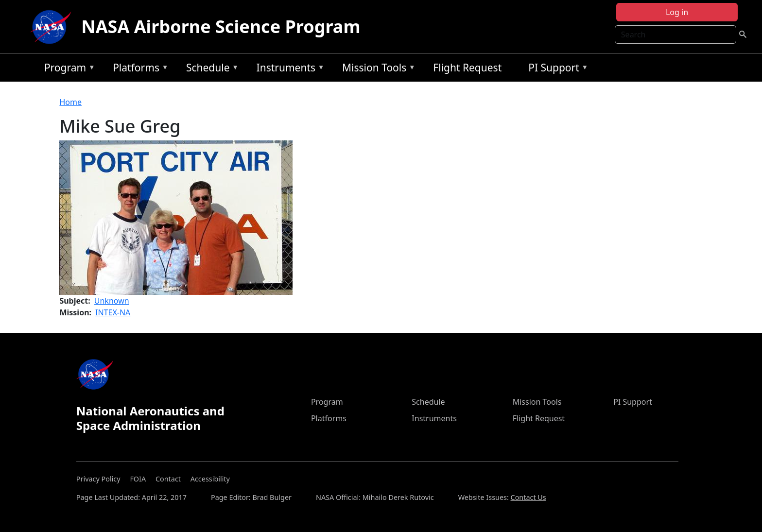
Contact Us (528, 497)
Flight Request (467, 68)
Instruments (288, 69)
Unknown (112, 301)
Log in (677, 12)
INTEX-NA (113, 312)
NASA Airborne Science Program (221, 26)
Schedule (210, 69)
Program (67, 69)
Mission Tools (376, 69)
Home (70, 102)
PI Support (556, 69)
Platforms (138, 69)
